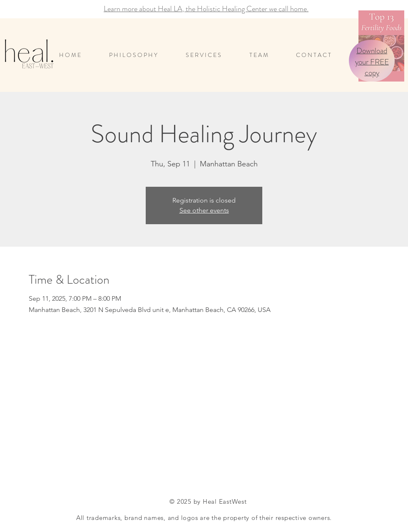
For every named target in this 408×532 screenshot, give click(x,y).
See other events (204, 210)
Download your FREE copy (372, 62)
